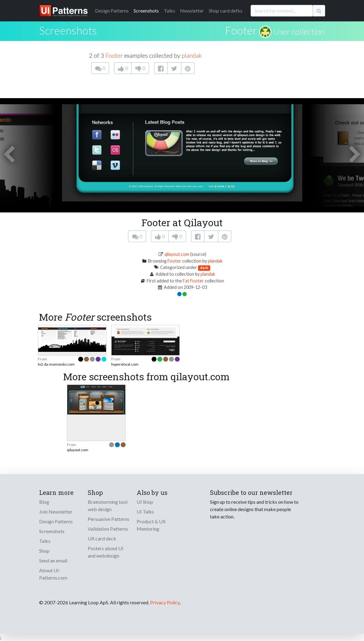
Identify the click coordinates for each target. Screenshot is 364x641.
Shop (44, 551)
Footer (241, 30)
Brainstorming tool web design (108, 505)
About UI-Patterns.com (53, 574)
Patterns (112, 11)
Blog (44, 502)
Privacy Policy (165, 602)
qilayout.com (177, 254)
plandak (192, 55)
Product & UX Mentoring (151, 525)
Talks (169, 11)
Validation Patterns (108, 529)
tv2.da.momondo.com (56, 364)
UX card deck (102, 538)
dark (204, 268)
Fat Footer (193, 281)
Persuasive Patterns (108, 519)
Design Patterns (56, 521)
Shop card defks (226, 11)
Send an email (53, 560)
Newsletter (192, 11)
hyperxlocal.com (125, 364)
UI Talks (145, 512)
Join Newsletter (56, 512)
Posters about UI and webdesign (106, 552)
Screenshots (146, 11)
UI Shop (145, 502)
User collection (299, 31)
